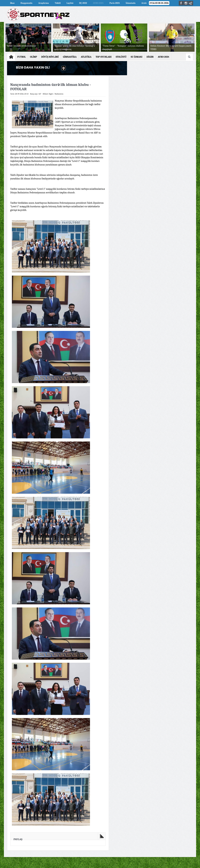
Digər (51, 94)
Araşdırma (44, 3)
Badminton (59, 94)
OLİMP (34, 57)
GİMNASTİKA (70, 57)
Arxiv (144, 3)
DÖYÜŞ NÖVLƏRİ (50, 57)
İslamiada (131, 3)
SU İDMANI (137, 57)
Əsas (12, 3)
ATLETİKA (86, 57)
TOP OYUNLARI (104, 57)
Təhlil (58, 3)
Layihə (70, 3)
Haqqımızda (26, 3)
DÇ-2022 (83, 3)
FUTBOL (22, 57)
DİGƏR (150, 57)
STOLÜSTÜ (121, 57)
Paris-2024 (115, 3)
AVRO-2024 (98, 3)
